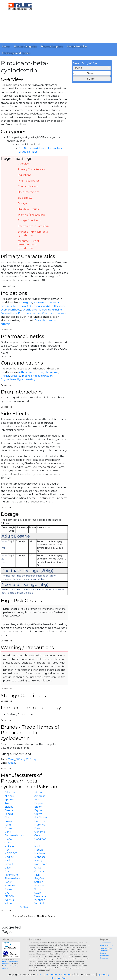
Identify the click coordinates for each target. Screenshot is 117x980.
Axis (7, 803)
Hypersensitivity (26, 379)
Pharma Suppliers (52, 46)
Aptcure (9, 800)
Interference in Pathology (34, 226)
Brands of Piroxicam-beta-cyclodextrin (33, 234)
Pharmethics (12, 878)
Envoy (8, 821)
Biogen (39, 803)
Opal (7, 871)
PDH (37, 875)
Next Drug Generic (46, 916)
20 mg (11, 759)
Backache (60, 306)
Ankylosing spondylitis (40, 306)
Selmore (10, 886)
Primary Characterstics (31, 169)
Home (6, 46)
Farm (8, 825)
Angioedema (8, 379)
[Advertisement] (77, 21)
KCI (36, 843)
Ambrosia (40, 796)
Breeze (9, 810)
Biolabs (9, 807)
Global (8, 839)
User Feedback (105, 943)
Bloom (38, 807)
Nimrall (9, 864)
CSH (7, 818)
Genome (40, 832)
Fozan (8, 828)
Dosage (22, 203)
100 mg (21, 759)
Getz (37, 835)
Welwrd (9, 900)
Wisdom (9, 903)
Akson (38, 792)
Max (7, 850)
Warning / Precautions (31, 215)
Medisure (40, 853)
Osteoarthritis (9, 313)
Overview (24, 164)
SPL (7, 893)
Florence (40, 825)
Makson (9, 846)
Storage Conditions (29, 220)
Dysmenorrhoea (10, 310)
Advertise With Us (106, 945)
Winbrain (40, 900)
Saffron (39, 882)
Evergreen (41, 821)
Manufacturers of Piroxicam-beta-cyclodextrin (28, 245)
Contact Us (104, 958)
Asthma (23, 372)
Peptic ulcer (36, 372)
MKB (7, 861)
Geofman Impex (14, 835)
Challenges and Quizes (16, 53)
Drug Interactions (29, 192)
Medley (9, 857)
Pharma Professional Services (53, 975)
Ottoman (40, 871)
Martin (38, 846)
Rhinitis (5, 376)
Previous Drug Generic (24, 916)
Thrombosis (51, 372)
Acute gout (25, 303)
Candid (9, 814)
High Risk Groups (28, 209)
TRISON (9, 896)
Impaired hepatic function (37, 376)
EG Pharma (41, 818)
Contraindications (28, 186)
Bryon (38, 810)
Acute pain (19, 306)
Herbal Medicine (77, 46)
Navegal (39, 861)
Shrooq (39, 889)
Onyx (38, 868)
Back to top (6, 330)
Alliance (9, 796)
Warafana (40, 896)
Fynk (37, 828)
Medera (39, 850)
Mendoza (40, 857)
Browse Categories (25, 46)
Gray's (8, 843)
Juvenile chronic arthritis (36, 310)
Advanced (11, 792)
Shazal (8, 889)
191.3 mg (31, 759)
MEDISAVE (11, 853)
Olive (8, 868)
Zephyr (24, 907)
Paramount (11, 875)
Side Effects (25, 198)
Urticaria (15, 376)
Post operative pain (30, 313)
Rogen (9, 882)
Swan (38, 893)
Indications (24, 175)
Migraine (57, 310)
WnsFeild (40, 903)
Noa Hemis (41, 864)
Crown (38, 814)
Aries (37, 800)
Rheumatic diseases (54, 313)
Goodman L (41, 839)
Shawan (39, 886)
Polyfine (39, 878)
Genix (8, 832)
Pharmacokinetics (29, 181)
